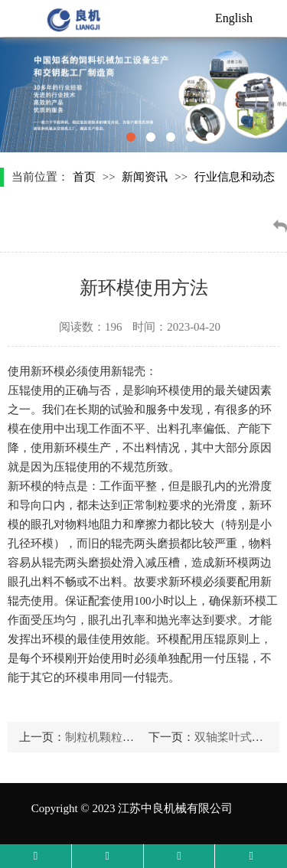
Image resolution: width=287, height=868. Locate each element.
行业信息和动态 (235, 177)
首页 (84, 177)
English (234, 18)
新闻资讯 (145, 177)
